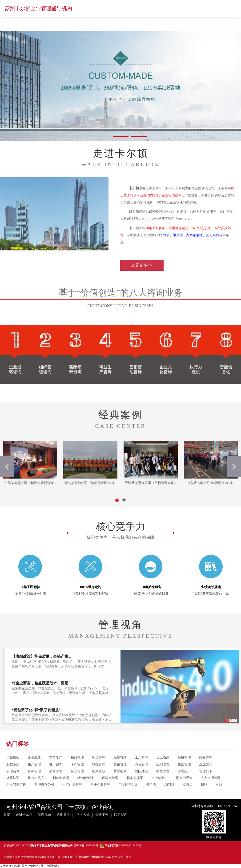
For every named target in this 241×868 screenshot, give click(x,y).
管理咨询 (13, 783)
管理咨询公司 (44, 797)
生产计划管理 (72, 797)
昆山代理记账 (49, 866)
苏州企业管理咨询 (26, 857)
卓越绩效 (13, 770)
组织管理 (163, 777)
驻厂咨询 (56, 777)
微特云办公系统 (119, 857)
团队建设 (141, 783)
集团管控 (184, 777)
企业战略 (34, 770)
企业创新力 (160, 790)
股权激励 (13, 777)
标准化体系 (135, 790)
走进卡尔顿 (24, 815)
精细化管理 (85, 790)
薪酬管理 (184, 770)
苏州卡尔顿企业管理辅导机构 (38, 8)
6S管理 (170, 797)
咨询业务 (63, 815)
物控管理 (99, 777)
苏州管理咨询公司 (49, 857)
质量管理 (56, 783)
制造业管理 (61, 790)
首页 (7, 815)
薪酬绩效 (120, 783)
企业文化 (206, 777)
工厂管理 (141, 770)
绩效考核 (99, 783)
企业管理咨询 (16, 797)
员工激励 (163, 770)
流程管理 (141, 777)
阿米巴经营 (184, 790)
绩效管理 (206, 770)
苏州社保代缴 (30, 866)
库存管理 (77, 777)
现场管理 (99, 770)
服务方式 (83, 815)
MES (219, 797)
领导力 (151, 797)
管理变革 (206, 783)
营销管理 (120, 777)
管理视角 (44, 815)
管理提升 (184, 783)
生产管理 (34, 777)
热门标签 (18, 756)
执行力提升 (36, 790)
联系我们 (121, 815)
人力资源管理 (211, 790)
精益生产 (56, 770)
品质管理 (120, 770)
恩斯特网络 (83, 857)
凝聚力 (188, 797)
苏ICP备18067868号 (86, 845)
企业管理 (77, 783)
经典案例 (102, 815)
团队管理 (163, 783)
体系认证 (13, 790)
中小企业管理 (100, 797)
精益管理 (77, 770)
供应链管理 (110, 790)
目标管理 (34, 783)
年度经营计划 (128, 797)
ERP (204, 797)
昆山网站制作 (99, 857)
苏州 (17, 866)
